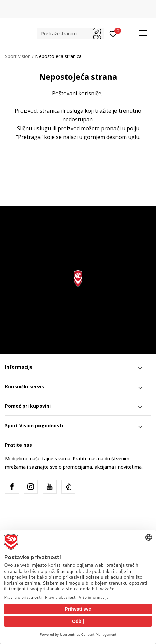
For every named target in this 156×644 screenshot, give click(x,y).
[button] (71, 33)
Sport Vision (18, 56)
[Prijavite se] (113, 33)
